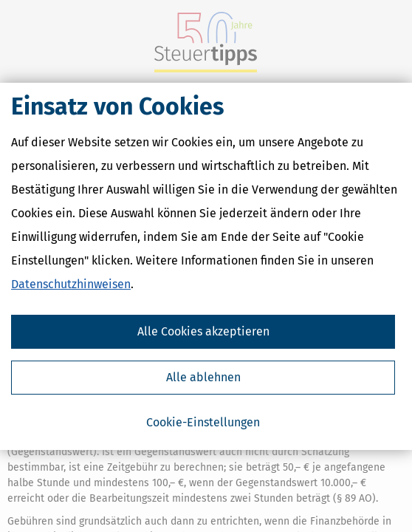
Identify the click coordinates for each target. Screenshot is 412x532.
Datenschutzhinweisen (71, 284)
